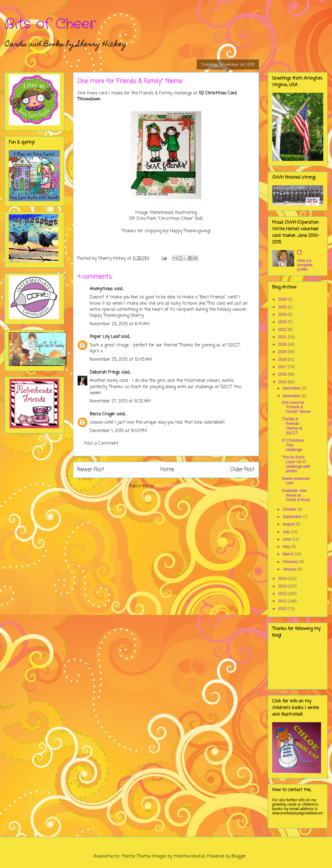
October (290, 509)
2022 (283, 329)
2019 (283, 352)
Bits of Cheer (50, 24)
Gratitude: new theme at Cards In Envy (296, 495)
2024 (283, 314)
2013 (283, 586)
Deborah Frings (105, 373)
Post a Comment (101, 444)
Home (167, 470)
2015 (283, 382)
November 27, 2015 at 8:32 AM (120, 401)
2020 (283, 344)
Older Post (242, 470)
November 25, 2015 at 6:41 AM (120, 324)
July (287, 532)
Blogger (239, 856)
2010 (283, 609)
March (289, 554)
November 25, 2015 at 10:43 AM (121, 360)
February (291, 562)
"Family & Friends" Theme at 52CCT (292, 426)
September (292, 517)
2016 (283, 374)
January (290, 569)
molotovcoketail (189, 856)
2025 (283, 307)
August (289, 524)
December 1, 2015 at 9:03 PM (118, 431)
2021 (283, 337)
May (287, 547)
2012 (283, 593)
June (287, 539)
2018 (283, 359)
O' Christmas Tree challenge (293, 445)
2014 (283, 578)
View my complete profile (305, 265)
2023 (283, 322)
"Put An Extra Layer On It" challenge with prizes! (296, 464)
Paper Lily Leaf (105, 337)
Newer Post (91, 470)
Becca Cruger (102, 414)
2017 (283, 367)
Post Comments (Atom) (180, 486)
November (292, 396)
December (292, 388)
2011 (283, 601)
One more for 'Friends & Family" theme (296, 407)
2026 (283, 299)
